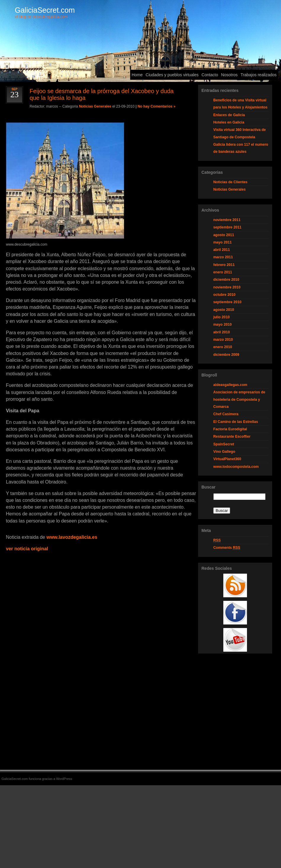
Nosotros (229, 75)
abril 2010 (222, 332)
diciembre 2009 (226, 355)
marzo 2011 (223, 257)
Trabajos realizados (259, 75)
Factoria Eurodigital (230, 429)
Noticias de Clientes (230, 182)
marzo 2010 (223, 340)
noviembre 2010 (227, 287)
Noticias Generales (95, 106)
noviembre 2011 (227, 220)
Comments (227, 548)
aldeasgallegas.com (230, 385)
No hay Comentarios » (156, 106)
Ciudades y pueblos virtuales (172, 75)
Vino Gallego (224, 452)
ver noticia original (27, 549)
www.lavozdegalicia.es (72, 537)
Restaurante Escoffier (232, 437)
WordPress (64, 779)
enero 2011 (223, 272)
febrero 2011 (224, 265)
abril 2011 (222, 250)
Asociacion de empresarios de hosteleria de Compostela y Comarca (239, 399)
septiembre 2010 (227, 302)
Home (137, 75)
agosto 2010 (224, 310)
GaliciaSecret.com (45, 10)
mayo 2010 (222, 325)
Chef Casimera (226, 414)
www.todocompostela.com (236, 467)
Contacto (210, 75)
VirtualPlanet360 (227, 459)
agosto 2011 (224, 235)
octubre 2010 (224, 295)
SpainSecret (224, 444)
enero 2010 (223, 347)
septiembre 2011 (227, 227)
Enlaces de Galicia (229, 115)
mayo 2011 (222, 242)
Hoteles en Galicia (229, 122)
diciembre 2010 (226, 280)
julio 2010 (221, 317)
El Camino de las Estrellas (236, 422)
